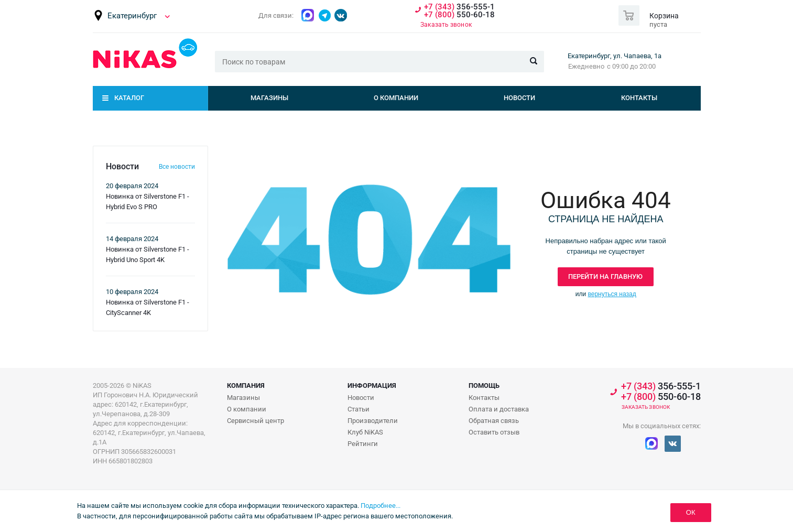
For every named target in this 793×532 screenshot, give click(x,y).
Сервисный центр (256, 421)
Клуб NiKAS (365, 432)
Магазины (269, 98)
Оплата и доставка (499, 409)
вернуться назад (612, 294)
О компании (396, 98)
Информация (372, 386)
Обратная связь (494, 421)
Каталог (129, 98)
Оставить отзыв (494, 432)
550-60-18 (459, 15)
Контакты (639, 98)
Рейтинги (363, 444)
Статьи (359, 409)
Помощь (484, 386)
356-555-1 (459, 7)
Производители (373, 421)
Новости (519, 98)
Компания (246, 386)
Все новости (177, 167)
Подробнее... (381, 506)
